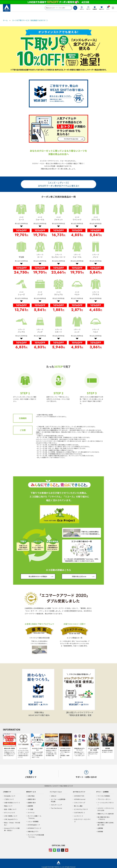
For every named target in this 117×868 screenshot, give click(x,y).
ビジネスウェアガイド (81, 809)
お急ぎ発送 (31, 796)
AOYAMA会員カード (34, 825)
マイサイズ (31, 813)
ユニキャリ (78, 816)
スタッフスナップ (80, 803)
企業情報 (100, 828)
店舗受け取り (32, 799)
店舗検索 (95, 9)
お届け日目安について (11, 803)
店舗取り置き (32, 803)
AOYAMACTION (79, 796)
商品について (8, 806)
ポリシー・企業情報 (102, 792)
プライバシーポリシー (104, 799)
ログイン (82, 9)
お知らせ (54, 796)
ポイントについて (10, 813)
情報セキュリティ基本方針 (106, 814)
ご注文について (9, 799)
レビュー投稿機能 (33, 821)
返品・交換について (10, 809)
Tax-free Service (56, 808)
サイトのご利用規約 (104, 796)
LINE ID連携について (11, 816)
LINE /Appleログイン (11, 819)
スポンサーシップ (56, 805)
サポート (88, 9)
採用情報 (100, 831)
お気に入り (102, 9)
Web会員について (10, 796)
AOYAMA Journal (80, 799)
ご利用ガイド (7, 792)
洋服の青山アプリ (33, 831)
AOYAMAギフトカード (34, 828)
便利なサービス (31, 792)
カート (108, 8)
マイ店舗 (30, 809)
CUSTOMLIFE (79, 813)
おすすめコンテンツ (79, 792)
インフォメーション (56, 792)
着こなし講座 (78, 806)
